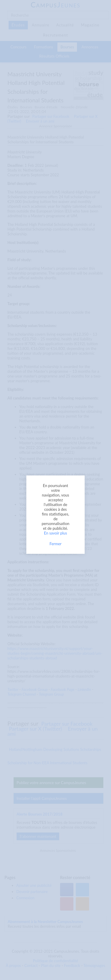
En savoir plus (56, 533)
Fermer (55, 544)
